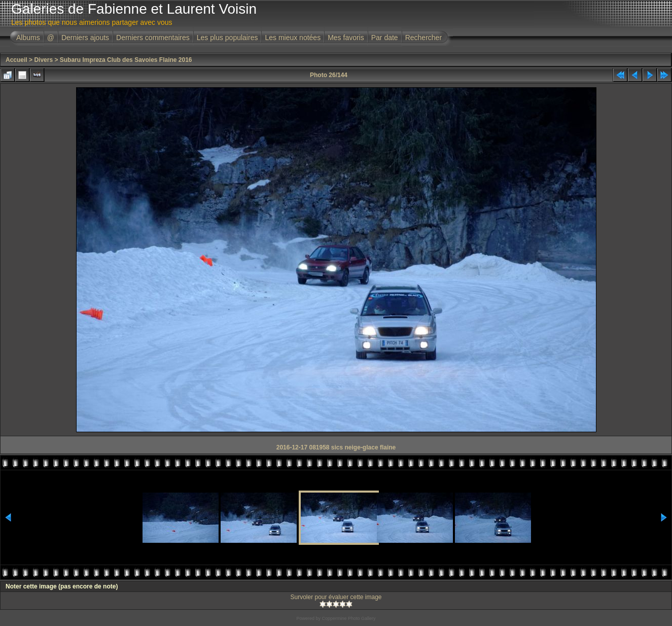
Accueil (16, 60)
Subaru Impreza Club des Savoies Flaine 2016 (126, 60)
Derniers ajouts (85, 38)
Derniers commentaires (153, 38)
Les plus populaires (227, 38)
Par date (385, 38)
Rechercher (423, 38)
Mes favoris (346, 38)
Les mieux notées (293, 38)
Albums (28, 38)
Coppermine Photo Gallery (348, 618)
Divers (43, 60)
